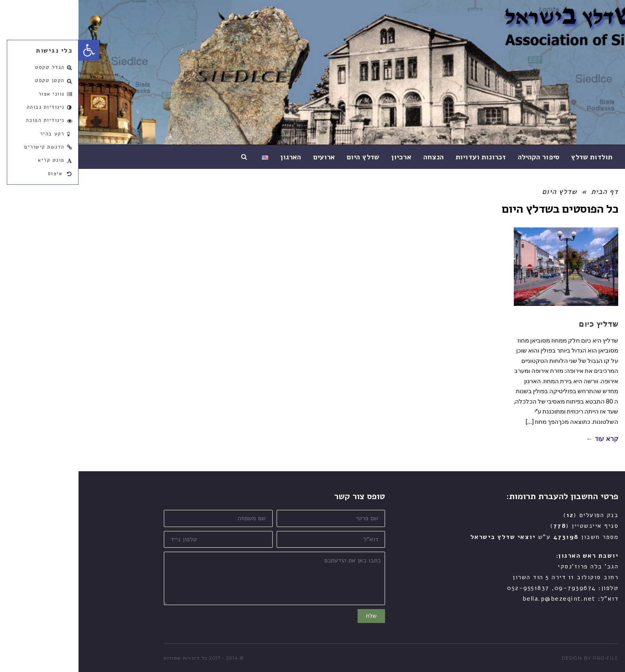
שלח (293, 616)
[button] (10, 50)
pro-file (527, 658)
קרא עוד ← (524, 439)
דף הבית (526, 192)
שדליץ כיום (520, 323)
